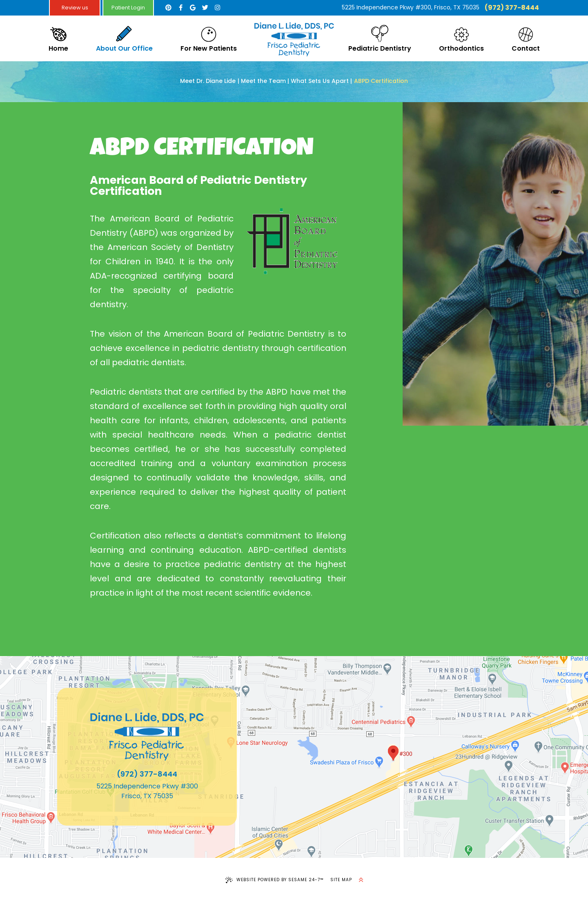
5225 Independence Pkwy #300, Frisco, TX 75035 (411, 7)
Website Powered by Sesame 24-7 (275, 880)
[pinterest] (168, 8)
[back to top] (361, 880)
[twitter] (205, 8)
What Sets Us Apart (320, 81)
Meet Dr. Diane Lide (208, 81)
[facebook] (180, 8)
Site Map (341, 880)
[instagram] (217, 8)
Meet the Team (263, 81)
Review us (75, 8)
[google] (193, 8)
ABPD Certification (381, 81)
